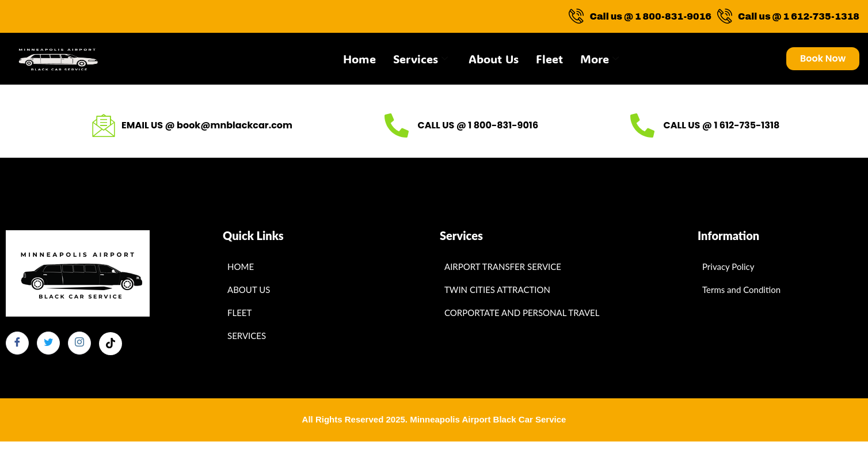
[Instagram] (79, 343)
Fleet (549, 59)
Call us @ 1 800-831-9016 (640, 16)
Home (359, 59)
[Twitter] (48, 343)
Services (420, 59)
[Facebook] (17, 343)
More (599, 59)
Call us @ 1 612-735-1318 (788, 16)
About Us (494, 59)
